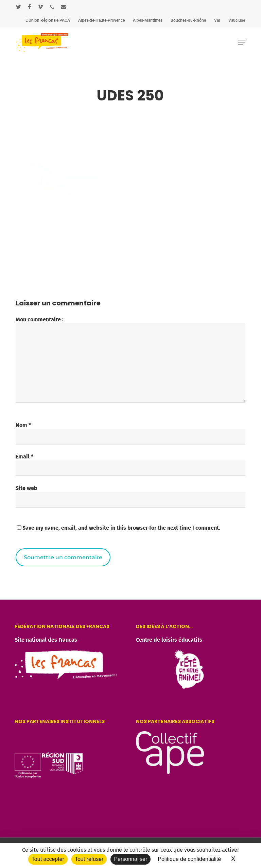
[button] (242, 42)
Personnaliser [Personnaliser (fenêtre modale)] (130, 859)
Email (24, 457)
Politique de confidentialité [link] (189, 859)
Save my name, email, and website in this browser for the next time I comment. (121, 528)
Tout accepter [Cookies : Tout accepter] (48, 859)
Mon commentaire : (40, 319)
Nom (23, 425)
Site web (27, 488)
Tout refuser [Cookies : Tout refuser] (89, 859)
